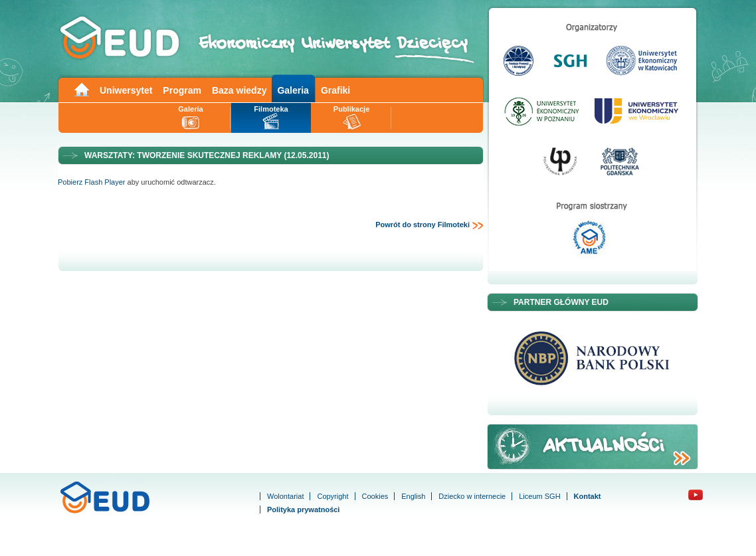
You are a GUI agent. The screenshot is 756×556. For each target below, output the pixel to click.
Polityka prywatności (303, 510)
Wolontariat (285, 496)
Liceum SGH (539, 496)
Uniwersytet (126, 90)
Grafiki (335, 90)
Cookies (375, 496)
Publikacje (351, 109)
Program (182, 90)
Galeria (293, 90)
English (413, 496)
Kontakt (588, 496)
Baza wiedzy (239, 90)
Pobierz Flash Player (92, 182)
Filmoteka (271, 109)
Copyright (332, 496)
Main (81, 89)
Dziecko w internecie (472, 496)
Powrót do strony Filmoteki (429, 225)
